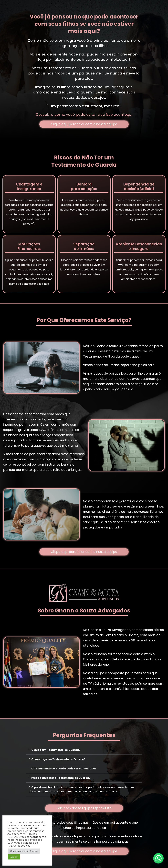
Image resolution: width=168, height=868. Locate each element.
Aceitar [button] (14, 857)
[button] (84, 750)
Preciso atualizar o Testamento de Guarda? (61, 778)
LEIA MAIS (14, 843)
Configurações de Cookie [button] (24, 851)
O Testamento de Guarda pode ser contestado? (64, 769)
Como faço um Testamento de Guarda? (58, 759)
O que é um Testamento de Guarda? (56, 750)
